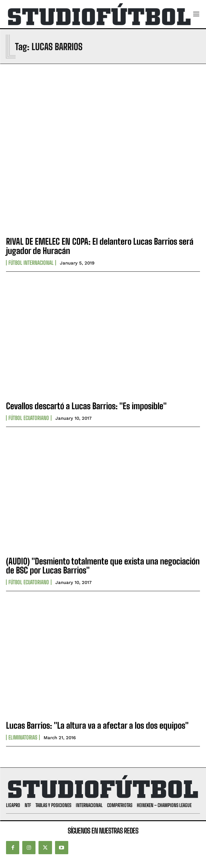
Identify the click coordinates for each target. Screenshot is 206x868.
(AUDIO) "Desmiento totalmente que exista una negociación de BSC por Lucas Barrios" (103, 566)
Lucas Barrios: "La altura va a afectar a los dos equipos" (97, 725)
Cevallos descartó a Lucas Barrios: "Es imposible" (86, 406)
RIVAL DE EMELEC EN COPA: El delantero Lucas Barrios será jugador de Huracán (100, 246)
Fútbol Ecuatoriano (29, 418)
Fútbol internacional (31, 263)
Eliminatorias (23, 737)
